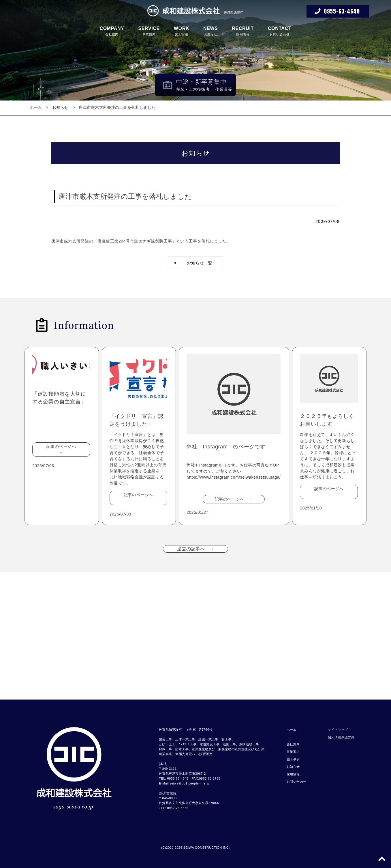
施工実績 (182, 31)
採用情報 (243, 31)
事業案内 (149, 31)
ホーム (36, 107)
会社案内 (112, 31)
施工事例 (293, 759)
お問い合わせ (280, 31)
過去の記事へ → (195, 549)
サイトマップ (338, 729)
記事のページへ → (63, 449)
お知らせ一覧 (198, 263)
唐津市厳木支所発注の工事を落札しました (117, 107)
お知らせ (211, 31)
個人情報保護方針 (341, 737)
